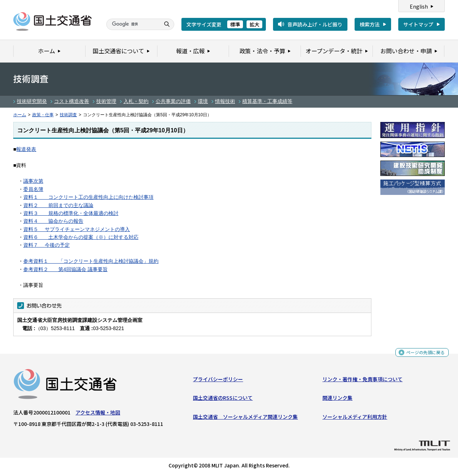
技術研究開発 (32, 101)
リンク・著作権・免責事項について (362, 381)
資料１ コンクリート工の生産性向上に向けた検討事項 (88, 197)
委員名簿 (33, 189)
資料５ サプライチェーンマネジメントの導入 (77, 229)
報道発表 (26, 149)
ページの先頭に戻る (423, 355)
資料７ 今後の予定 (47, 245)
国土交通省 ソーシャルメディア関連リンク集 (245, 418)
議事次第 (33, 181)
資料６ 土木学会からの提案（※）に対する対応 (81, 237)
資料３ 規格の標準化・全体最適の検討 (71, 213)
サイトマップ (418, 24)
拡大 (254, 24)
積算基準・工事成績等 (267, 101)
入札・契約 (136, 101)
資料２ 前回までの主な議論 (58, 205)
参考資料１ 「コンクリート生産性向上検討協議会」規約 (91, 261)
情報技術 (225, 101)
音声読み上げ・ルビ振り (315, 24)
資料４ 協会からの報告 (53, 221)
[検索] (132, 24)
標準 (235, 24)
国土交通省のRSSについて (223, 399)
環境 (203, 101)
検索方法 (370, 24)
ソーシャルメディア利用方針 (355, 418)
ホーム (20, 115)
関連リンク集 (337, 399)
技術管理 (106, 101)
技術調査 (68, 115)
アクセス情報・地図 (98, 414)
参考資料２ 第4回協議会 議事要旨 (65, 269)
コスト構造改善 (72, 101)
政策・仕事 (43, 115)
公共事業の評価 (173, 101)
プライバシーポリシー (218, 381)
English (419, 6)
